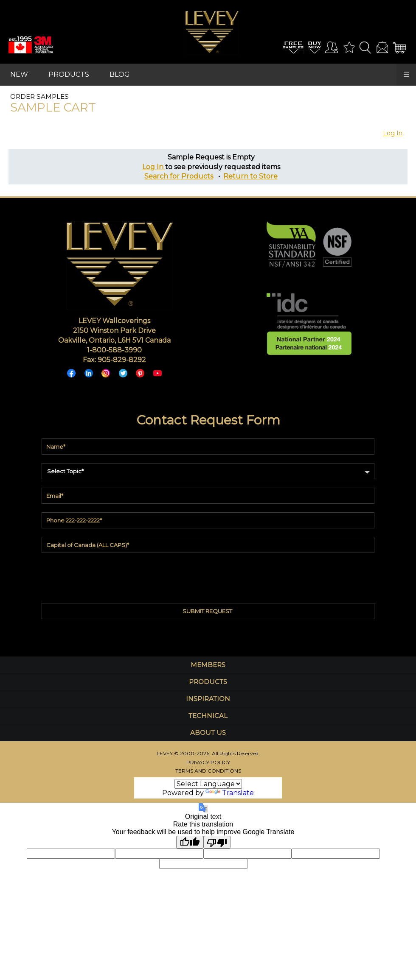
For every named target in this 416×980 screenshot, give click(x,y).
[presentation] (208, 576)
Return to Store (250, 176)
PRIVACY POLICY (208, 762)
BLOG (120, 74)
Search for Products (179, 176)
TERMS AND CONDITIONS (208, 771)
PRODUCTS (69, 74)
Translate (230, 793)
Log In (393, 133)
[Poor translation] (217, 842)
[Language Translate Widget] (208, 784)
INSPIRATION (208, 699)
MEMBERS (208, 665)
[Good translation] (190, 842)
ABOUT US (208, 733)
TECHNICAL (208, 716)
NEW (19, 74)
